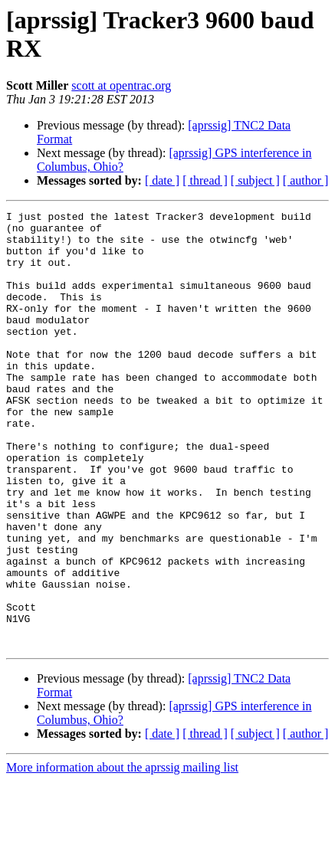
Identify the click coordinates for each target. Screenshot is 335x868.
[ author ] (306, 180)
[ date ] (162, 180)
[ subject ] (255, 180)
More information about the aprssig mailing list (122, 855)
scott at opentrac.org (121, 85)
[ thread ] (205, 180)
